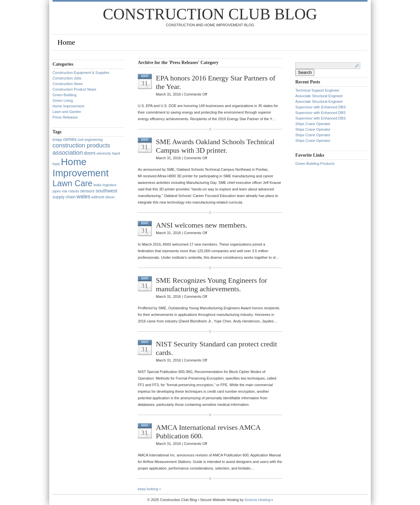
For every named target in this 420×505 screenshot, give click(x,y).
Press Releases (65, 117)
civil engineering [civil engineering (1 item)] (90, 140)
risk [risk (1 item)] (65, 191)
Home (66, 42)
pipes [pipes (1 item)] (57, 191)
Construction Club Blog (210, 14)
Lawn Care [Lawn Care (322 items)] (73, 183)
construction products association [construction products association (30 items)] (81, 149)
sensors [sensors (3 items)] (87, 191)
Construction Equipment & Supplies (81, 73)
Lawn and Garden (67, 112)
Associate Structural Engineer (319, 96)
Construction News (68, 84)
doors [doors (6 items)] (90, 153)
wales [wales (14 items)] (83, 196)
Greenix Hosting (257, 500)
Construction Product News (74, 89)
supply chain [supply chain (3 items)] (64, 197)
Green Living (63, 100)
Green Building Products (315, 164)
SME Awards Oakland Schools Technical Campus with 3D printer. (215, 146)
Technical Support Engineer (318, 90)
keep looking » (149, 489)
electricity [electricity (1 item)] (104, 153)
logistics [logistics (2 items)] (110, 185)
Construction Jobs (67, 78)
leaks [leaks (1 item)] (98, 185)
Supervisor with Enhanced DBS (320, 107)
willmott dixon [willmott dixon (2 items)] (103, 197)
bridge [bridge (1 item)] (57, 140)
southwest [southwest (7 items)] (106, 191)
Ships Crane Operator (313, 124)
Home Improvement (68, 106)
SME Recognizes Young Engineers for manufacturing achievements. (211, 285)
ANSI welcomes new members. (202, 225)
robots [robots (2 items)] (74, 191)
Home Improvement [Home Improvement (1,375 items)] (81, 167)
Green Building (64, 95)
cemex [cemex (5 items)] (70, 139)
